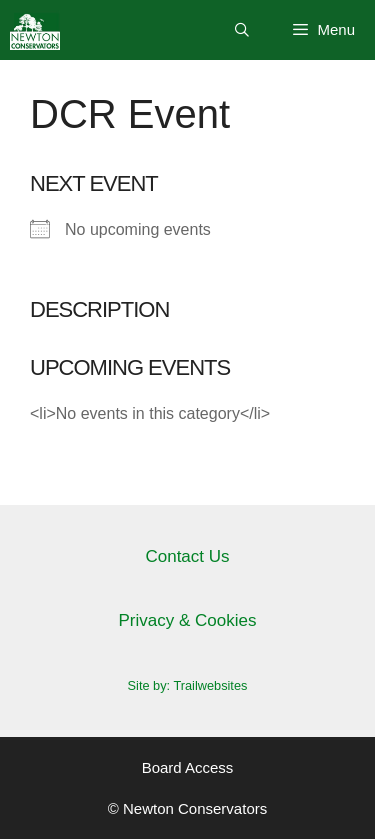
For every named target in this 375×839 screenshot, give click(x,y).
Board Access (188, 767)
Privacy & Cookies (188, 620)
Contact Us (187, 556)
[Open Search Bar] (242, 30)
